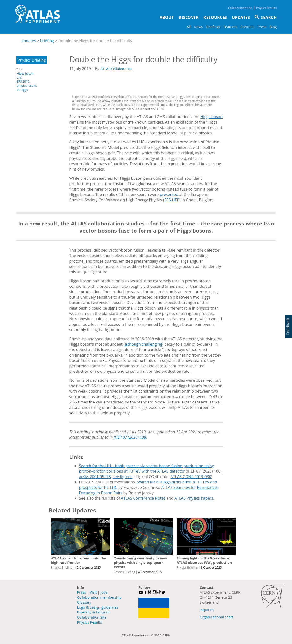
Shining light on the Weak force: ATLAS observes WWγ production (204, 560)
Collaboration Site (240, 8)
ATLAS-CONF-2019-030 (191, 477)
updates (29, 41)
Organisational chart (216, 617)
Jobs (104, 592)
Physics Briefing (32, 60)
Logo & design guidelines (98, 607)
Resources (215, 17)
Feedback (288, 326)
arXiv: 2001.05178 (95, 477)
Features (230, 27)
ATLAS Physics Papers (194, 498)
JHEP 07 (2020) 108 (130, 437)
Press (262, 27)
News (198, 27)
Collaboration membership (99, 597)
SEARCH (269, 17)
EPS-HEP (172, 200)
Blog (273, 27)
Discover (189, 17)
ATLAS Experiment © (138, 635)
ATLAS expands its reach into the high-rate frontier (79, 560)
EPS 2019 (23, 81)
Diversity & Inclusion (94, 612)
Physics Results (266, 8)
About (167, 17)
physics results (27, 86)
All (189, 27)
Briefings (213, 27)
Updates (241, 17)
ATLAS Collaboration (116, 69)
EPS (19, 78)
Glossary (84, 602)
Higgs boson (25, 74)
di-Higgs (22, 90)
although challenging (143, 344)
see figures (123, 477)
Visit (93, 592)
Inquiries (207, 610)
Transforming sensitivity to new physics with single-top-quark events (140, 563)
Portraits (247, 27)
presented (169, 194)
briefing (47, 41)
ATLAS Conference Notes (143, 498)
